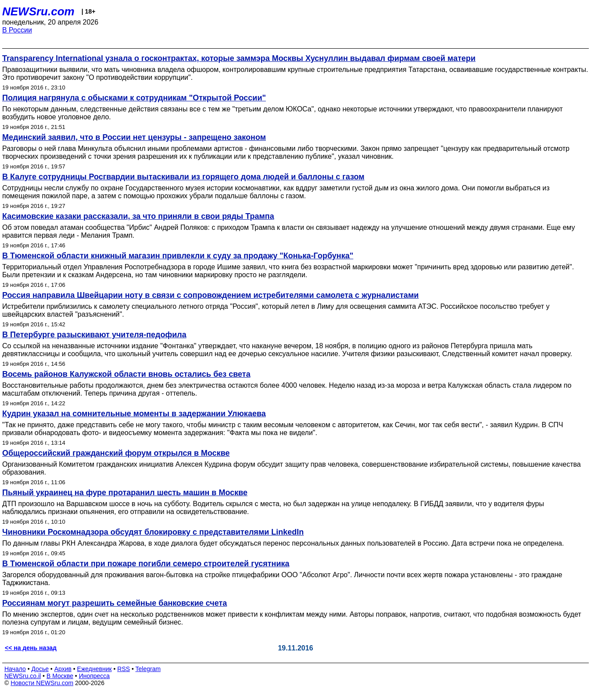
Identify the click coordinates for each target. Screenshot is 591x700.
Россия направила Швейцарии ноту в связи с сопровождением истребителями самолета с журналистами (210, 295)
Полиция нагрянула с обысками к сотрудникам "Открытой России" (134, 98)
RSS (124, 669)
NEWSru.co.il (23, 676)
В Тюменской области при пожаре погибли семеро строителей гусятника (146, 564)
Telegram (148, 669)
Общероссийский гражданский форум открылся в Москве (116, 453)
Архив (63, 669)
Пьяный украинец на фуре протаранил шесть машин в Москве (125, 493)
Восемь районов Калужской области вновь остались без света (126, 374)
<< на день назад (31, 648)
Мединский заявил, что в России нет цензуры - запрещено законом (134, 137)
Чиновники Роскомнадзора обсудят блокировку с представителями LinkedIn (153, 532)
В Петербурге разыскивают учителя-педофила (94, 335)
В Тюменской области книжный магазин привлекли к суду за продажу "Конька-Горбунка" (178, 256)
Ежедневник (95, 669)
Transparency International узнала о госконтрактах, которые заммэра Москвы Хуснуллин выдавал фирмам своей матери (239, 58)
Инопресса (95, 676)
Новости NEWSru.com (42, 683)
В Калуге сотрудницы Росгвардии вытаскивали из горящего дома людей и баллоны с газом (183, 177)
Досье (40, 669)
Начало (15, 669)
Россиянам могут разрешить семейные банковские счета (115, 603)
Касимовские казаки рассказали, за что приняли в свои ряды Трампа (138, 216)
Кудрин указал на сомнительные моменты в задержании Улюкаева (134, 414)
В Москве (60, 676)
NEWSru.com (38, 11)
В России (17, 30)
